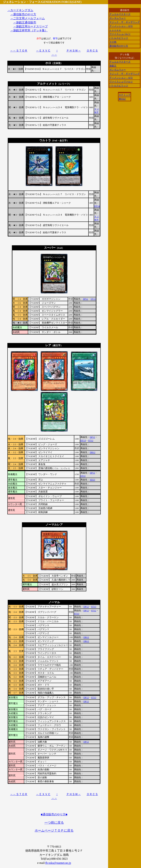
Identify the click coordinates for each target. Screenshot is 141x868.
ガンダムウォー (118, 18)
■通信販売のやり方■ (54, 814)
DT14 (97, 206)
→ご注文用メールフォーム (28, 18)
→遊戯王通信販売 (25, 22)
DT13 (83, 440)
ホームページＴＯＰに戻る (54, 831)
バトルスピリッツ (119, 38)
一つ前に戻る (54, 823)
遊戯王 (113, 66)
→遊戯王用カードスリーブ (30, 26)
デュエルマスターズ (120, 14)
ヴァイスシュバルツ (120, 34)
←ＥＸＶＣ (43, 51)
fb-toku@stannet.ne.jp (58, 863)
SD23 (92, 480)
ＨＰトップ (125, 95)
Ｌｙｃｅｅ (115, 30)
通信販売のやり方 (119, 46)
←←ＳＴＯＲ (19, 51)
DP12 (86, 299)
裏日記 (122, 99)
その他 (113, 42)
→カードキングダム (20, 10)
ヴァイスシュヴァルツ (121, 82)
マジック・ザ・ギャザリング (125, 22)
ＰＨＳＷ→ (74, 51)
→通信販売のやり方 (23, 14)
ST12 (91, 440)
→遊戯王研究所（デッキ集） (29, 30)
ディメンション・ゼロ (121, 26)
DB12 (93, 452)
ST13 (93, 299)
